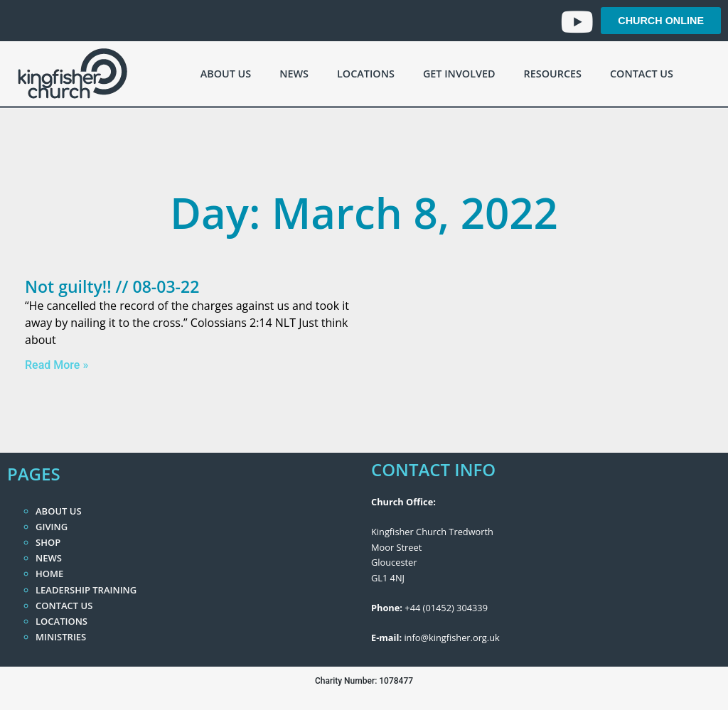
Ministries (61, 637)
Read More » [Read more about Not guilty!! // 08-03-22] (57, 365)
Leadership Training (86, 590)
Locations (366, 74)
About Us (226, 74)
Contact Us (642, 74)
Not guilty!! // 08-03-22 (112, 286)
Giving (52, 527)
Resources (553, 74)
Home (49, 574)
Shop (48, 542)
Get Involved (459, 74)
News (294, 74)
